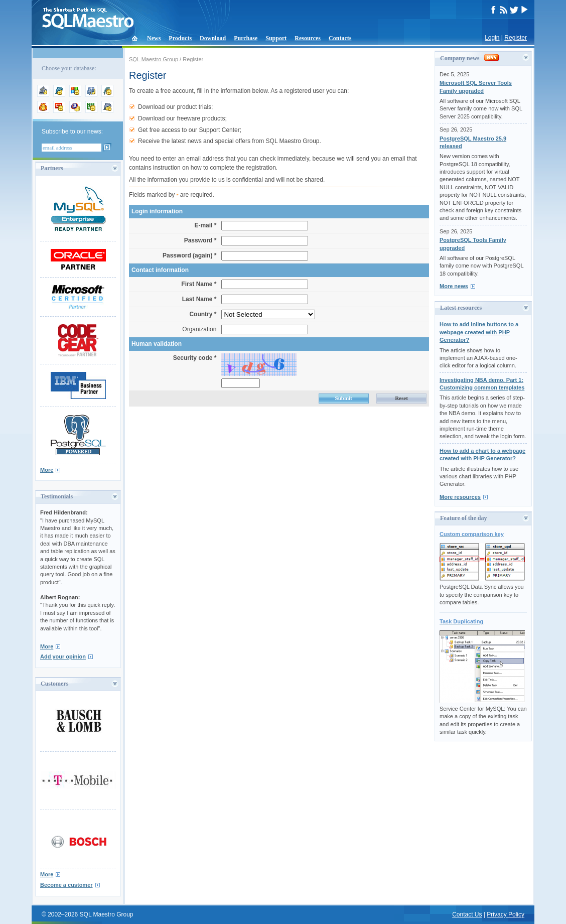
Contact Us (467, 914)
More (47, 470)
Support (276, 38)
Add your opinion (63, 656)
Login (492, 38)
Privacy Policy (506, 914)
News (154, 38)
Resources (308, 38)
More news (454, 286)
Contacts (340, 38)
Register (516, 38)
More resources (460, 497)
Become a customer (66, 885)
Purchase (246, 38)
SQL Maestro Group (154, 59)
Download (213, 38)
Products (180, 38)
